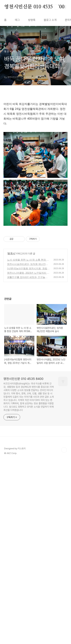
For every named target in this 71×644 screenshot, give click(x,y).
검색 (56, 7)
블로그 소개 (50, 20)
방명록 (32, 20)
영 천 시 (11, 436)
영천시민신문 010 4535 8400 (34, 7)
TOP (64, 633)
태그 (17, 20)
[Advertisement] (35, 139)
